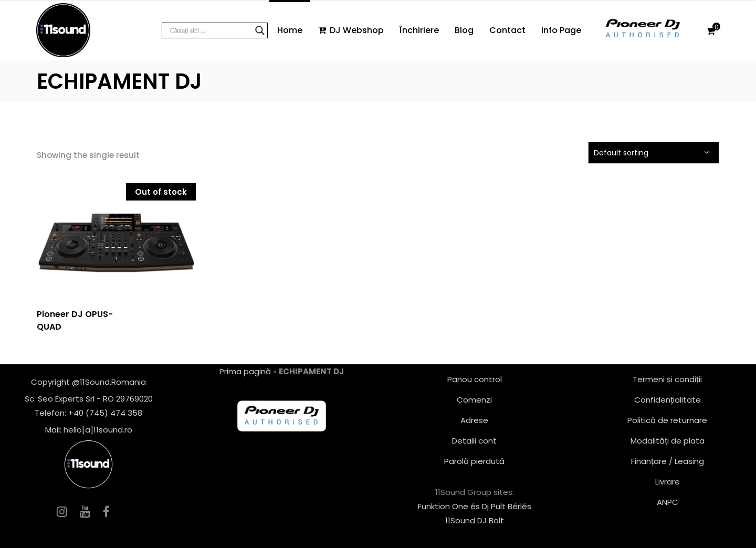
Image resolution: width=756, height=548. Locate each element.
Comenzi (474, 400)
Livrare (668, 482)
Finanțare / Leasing (668, 461)
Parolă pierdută (474, 461)
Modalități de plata (668, 441)
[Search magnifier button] (260, 30)
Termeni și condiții (667, 379)
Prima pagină (245, 371)
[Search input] (210, 30)
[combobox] (654, 153)
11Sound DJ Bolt (475, 520)
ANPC (668, 502)
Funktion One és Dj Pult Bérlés (475, 506)
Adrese (474, 420)
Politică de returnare (667, 420)
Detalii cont (474, 441)
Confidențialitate (668, 400)
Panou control (475, 379)
